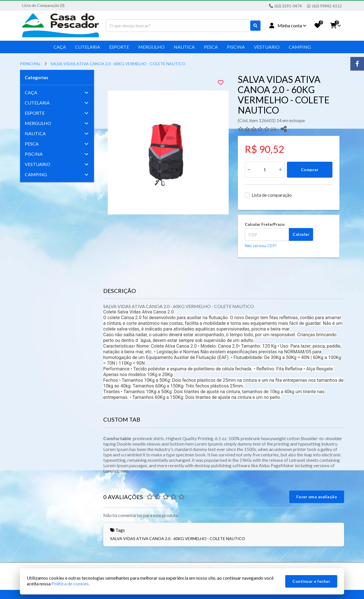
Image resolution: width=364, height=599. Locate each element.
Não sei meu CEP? (261, 246)
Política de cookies (70, 583)
